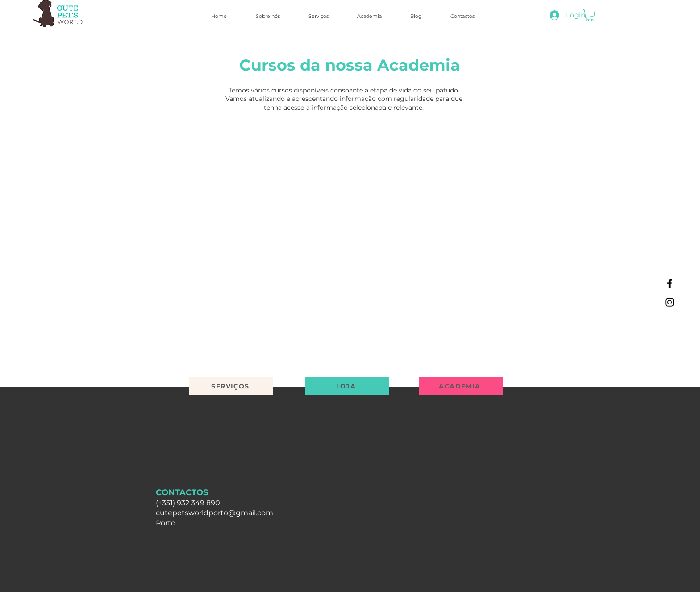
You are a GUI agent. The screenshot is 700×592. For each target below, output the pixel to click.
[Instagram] (670, 302)
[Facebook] (670, 283)
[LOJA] (347, 386)
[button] (590, 15)
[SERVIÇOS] (231, 386)
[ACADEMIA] (461, 386)
